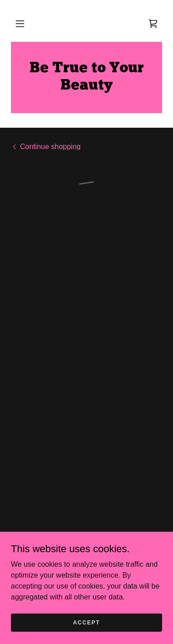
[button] (20, 24)
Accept (87, 622)
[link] (86, 77)
